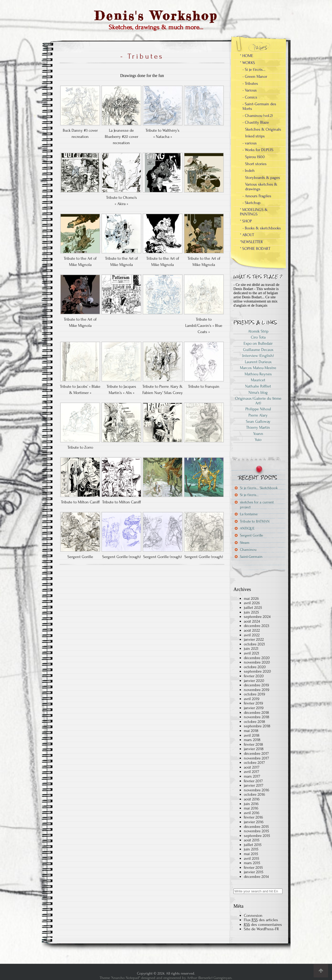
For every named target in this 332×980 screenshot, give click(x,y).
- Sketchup (251, 203)
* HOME (247, 56)
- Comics (250, 97)
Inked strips (255, 136)
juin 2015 (251, 849)
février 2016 (253, 817)
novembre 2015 (256, 831)
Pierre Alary (258, 415)
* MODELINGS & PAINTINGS (254, 212)
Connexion (253, 915)
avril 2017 (251, 772)
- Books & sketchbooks (262, 228)
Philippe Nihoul (258, 409)
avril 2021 (251, 653)
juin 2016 (251, 804)
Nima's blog (258, 392)
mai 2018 (251, 731)
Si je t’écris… (249, 495)
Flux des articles (261, 920)
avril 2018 (252, 735)
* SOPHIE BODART (255, 249)
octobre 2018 (254, 722)
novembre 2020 (257, 662)
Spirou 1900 (255, 157)
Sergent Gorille (251, 535)
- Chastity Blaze (256, 122)
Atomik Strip (258, 331)
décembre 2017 (256, 753)
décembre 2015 (256, 827)
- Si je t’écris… (254, 69)
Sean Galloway (258, 421)
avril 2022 (252, 635)
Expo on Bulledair (258, 343)
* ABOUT (247, 235)
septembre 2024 (257, 617)
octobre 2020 (255, 667)
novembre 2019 (257, 690)
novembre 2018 (257, 717)
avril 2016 (252, 813)
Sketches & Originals (263, 129)
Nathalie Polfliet (258, 386)
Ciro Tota (258, 337)
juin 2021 (251, 648)
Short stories (256, 164)
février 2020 (254, 676)
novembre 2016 (257, 790)
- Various (250, 90)
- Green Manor (255, 76)
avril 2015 (251, 858)
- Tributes (250, 83)
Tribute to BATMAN (255, 521)
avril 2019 (252, 699)
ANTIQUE (247, 528)
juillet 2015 (253, 845)
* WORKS (247, 63)
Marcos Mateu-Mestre (258, 368)
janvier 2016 (254, 822)
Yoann (258, 434)
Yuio (258, 440)
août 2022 (252, 630)
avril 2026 (252, 603)
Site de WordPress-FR (261, 929)
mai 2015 (251, 854)
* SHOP (246, 221)
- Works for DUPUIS (258, 150)
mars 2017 (252, 776)
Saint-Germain (251, 557)
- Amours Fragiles (257, 196)
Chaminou (248, 550)
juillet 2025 (253, 608)
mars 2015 (252, 863)
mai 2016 (251, 808)
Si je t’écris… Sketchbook (259, 488)
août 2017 (252, 767)
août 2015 (252, 840)
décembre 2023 (257, 626)
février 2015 (253, 868)
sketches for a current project (257, 505)
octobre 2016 (254, 794)
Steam (245, 543)
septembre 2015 (257, 836)
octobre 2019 (254, 694)
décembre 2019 (256, 685)
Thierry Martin (258, 427)
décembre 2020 (257, 658)
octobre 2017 (254, 763)
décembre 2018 (256, 713)
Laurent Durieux (258, 362)
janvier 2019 (254, 708)
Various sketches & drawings (261, 187)
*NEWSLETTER (251, 242)
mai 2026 (251, 598)
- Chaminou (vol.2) (258, 116)
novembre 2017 (256, 758)
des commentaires (263, 925)
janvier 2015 (254, 872)
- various (250, 143)
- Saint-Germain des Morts (259, 106)
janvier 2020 (254, 681)
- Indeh (249, 171)
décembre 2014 (256, 877)
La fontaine (249, 514)
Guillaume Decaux (258, 350)
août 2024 (252, 621)
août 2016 (252, 799)
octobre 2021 (254, 644)
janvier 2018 (254, 749)
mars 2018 (252, 740)
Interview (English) (258, 356)
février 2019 (253, 703)
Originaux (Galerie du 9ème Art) (258, 401)
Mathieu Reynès (258, 374)
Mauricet (258, 380)
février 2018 (253, 744)
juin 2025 (251, 612)
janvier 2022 (254, 639)
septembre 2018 (257, 726)
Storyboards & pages (263, 178)
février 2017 (253, 781)
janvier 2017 (254, 785)
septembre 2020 (257, 671)
